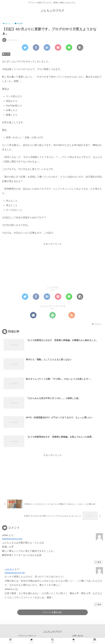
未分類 (6, 54)
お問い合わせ (78, 636)
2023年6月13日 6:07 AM (15, 573)
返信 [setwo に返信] (98, 562)
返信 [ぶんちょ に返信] (98, 605)
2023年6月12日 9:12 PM (12, 539)
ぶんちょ (9, 569)
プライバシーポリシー (27, 636)
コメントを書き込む (52, 612)
